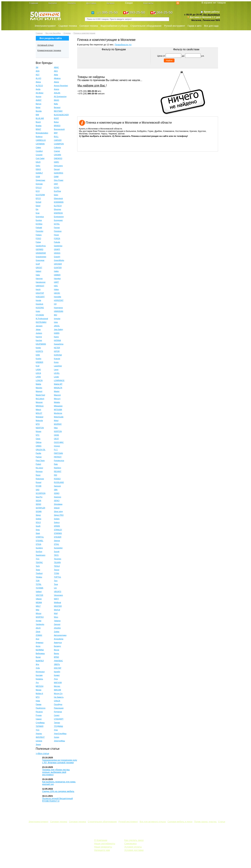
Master (57, 391)
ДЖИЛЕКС (58, 661)
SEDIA (39, 501)
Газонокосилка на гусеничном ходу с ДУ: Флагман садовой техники (60, 761)
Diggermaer (41, 180)
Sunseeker (58, 548)
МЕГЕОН (40, 686)
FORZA (57, 238)
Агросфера (59, 639)
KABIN (57, 333)
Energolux (40, 217)
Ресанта (39, 712)
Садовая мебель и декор (180, 822)
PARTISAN (58, 453)
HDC (56, 286)
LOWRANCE (59, 380)
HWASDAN (59, 311)
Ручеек (39, 715)
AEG (56, 71)
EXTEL (57, 224)
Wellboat (58, 602)
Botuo (56, 122)
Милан (39, 690)
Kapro (56, 337)
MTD (38, 424)
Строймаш (40, 723)
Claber (38, 147)
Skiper (38, 515)
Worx (56, 617)
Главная (39, 33)
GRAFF (57, 249)
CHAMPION (59, 144)
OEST (56, 439)
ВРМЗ (56, 657)
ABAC (56, 67)
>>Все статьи (42, 753)
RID (56, 475)
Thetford (39, 573)
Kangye (39, 337)
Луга (56, 679)
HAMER (57, 275)
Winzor (39, 613)
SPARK (57, 526)
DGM (38, 177)
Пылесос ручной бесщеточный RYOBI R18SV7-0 (58, 800)
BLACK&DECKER (61, 115)
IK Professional (42, 319)
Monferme (58, 413)
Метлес (57, 686)
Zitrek (38, 632)
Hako (38, 275)
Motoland (40, 417)
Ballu (56, 104)
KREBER (40, 362)
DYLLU (39, 187)
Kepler (38, 348)
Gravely (57, 257)
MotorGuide (59, 417)
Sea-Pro (39, 497)
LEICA (38, 373)
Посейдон (58, 704)
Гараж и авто (195, 26)
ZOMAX (39, 635)
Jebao (38, 329)
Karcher (39, 340)
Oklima (39, 442)
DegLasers (58, 166)
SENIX (39, 504)
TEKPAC (39, 562)
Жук (37, 664)
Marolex (39, 388)
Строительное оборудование (146, 26)
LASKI (38, 369)
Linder (57, 377)
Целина (39, 741)
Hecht (38, 289)
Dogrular (39, 184)
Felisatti (39, 228)
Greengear (40, 260)
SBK (56, 490)
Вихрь (57, 653)
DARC (57, 162)
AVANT (39, 100)
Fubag (38, 242)
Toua (56, 584)
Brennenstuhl (59, 129)
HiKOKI (57, 293)
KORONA (58, 355)
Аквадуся (58, 642)
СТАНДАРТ (59, 719)
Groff (38, 264)
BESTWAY (58, 111)
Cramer (57, 151)
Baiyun (39, 104)
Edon (56, 195)
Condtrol (39, 151)
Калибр (57, 672)
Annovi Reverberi (61, 86)
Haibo (56, 271)
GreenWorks (59, 260)
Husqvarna (58, 308)
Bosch (38, 122)
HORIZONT (59, 300)
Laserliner (58, 366)
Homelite (58, 297)
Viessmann (58, 595)
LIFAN (38, 377)
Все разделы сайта (51, 38)
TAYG (56, 555)
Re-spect (39, 468)
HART (56, 282)
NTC (38, 435)
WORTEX (40, 617)
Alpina (38, 82)
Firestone (58, 231)
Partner (39, 457)
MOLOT (39, 413)
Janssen (39, 326)
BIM (37, 115)
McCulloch (40, 399)
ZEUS (38, 628)
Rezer (38, 475)
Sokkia (39, 519)
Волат (38, 657)
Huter (38, 311)
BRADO (57, 126)
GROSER (58, 264)
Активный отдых (46, 45)
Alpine (57, 82)
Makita (38, 384)
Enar (38, 213)
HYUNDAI (40, 315)
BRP (56, 133)
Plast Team (40, 460)
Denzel (57, 169)
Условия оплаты (133, 847)
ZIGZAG (57, 628)
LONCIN (39, 380)
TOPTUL (58, 577)
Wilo (38, 610)
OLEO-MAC (59, 442)
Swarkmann (41, 555)
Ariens (57, 89)
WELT (38, 606)
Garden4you (41, 246)
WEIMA (39, 602)
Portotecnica (59, 460)
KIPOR (57, 351)
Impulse (57, 319)
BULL (56, 137)
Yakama (57, 621)
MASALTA (58, 388)
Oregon (57, 446)
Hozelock (40, 304)
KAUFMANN (41, 344)
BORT (56, 118)
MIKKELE (40, 406)
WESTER (58, 606)
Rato (56, 464)
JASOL (57, 326)
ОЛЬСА (57, 701)
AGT (38, 75)
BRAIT (38, 129)
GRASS (57, 253)
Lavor (56, 369)
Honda (38, 300)
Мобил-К (39, 693)
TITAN (57, 573)
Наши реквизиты (103, 847)
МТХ (38, 697)
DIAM (56, 177)
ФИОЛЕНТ (40, 737)
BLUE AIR (40, 118)
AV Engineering (60, 96)
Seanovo (58, 497)
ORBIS (39, 446)
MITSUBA (58, 410)
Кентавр (39, 675)
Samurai (57, 486)
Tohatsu (39, 577)
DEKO (38, 169)
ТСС (38, 730)
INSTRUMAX (41, 322)
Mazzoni (57, 395)
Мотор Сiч (58, 693)
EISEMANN (59, 202)
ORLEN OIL (41, 450)
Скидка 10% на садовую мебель (58, 791)
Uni (55, 588)
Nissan (39, 431)
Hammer (39, 278)
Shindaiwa (58, 504)
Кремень (39, 679)
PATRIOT (58, 457)
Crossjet (39, 155)
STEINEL (40, 541)
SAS (38, 490)
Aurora (39, 96)
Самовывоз (130, 844)
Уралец (39, 733)
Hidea (56, 289)
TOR (38, 581)
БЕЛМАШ (40, 650)
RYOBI (39, 486)
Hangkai (57, 278)
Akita (56, 75)
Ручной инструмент (175, 26)
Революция (59, 708)
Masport (39, 391)
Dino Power (59, 180)
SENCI (57, 501)
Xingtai (39, 621)
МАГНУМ (58, 683)
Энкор (38, 744)
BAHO (57, 100)
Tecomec (58, 559)
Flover (57, 235)
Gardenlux (58, 246)
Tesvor (57, 570)
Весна (57, 650)
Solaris (57, 519)
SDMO (57, 493)
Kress (56, 362)
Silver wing (58, 511)
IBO (56, 315)
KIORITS (39, 351)
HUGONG (40, 308)
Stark (38, 533)
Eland (38, 206)
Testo (38, 570)
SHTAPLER (41, 508)
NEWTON (40, 428)
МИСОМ (58, 690)
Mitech (38, 410)
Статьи (222, 822)
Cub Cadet (40, 158)
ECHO (57, 187)
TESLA (57, 566)
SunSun (39, 551)
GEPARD (40, 249)
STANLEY (58, 530)
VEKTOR (40, 595)
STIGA (39, 544)
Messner (39, 402)
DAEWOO (58, 158)
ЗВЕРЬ (57, 664)
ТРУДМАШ (58, 726)
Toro (56, 581)
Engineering (59, 217)
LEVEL (57, 373)
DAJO (38, 162)
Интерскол (40, 672)
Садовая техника (68, 26)
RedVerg (58, 468)
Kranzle (57, 359)
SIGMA (39, 511)
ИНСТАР (58, 668)
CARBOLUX (41, 140)
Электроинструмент (45, 26)
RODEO (57, 479)
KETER (57, 348)
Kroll (38, 366)
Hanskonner (41, 282)
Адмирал (40, 642)
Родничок (58, 712)
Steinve (57, 541)
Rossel (39, 482)
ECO (38, 191)
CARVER (58, 140)
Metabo (57, 402)
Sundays (39, 548)
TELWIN (57, 562)
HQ (55, 304)
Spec (38, 530)
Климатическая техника (49, 50)
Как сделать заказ (134, 840)
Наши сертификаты (105, 844)
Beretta (39, 111)
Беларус (57, 646)
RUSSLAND (59, 482)
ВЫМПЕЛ (40, 661)
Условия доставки (134, 850)
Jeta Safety (59, 329)
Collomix (57, 147)
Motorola (39, 420)
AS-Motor (40, 93)
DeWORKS (59, 173)
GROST (39, 268)
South (38, 526)
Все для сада (211, 26)
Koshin (39, 359)
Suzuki (57, 551)
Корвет (57, 675)
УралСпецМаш (60, 733)
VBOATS (58, 592)
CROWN (58, 155)
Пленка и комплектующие (84, 33)
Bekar (38, 107)
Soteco (57, 522)
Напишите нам (102, 850)
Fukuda (57, 242)
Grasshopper (41, 257)
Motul (56, 420)
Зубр (38, 668)
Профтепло (41, 708)
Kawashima (59, 344)
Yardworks (40, 624)
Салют (57, 715)
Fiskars (39, 235)
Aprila (38, 89)
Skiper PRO (59, 515)
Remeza (39, 471)
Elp (37, 209)
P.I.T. (56, 450)
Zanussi (57, 624)
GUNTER (58, 268)
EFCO (38, 198)
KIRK (38, 355)
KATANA (57, 340)
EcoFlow (57, 191)
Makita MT (58, 384)
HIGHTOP (40, 293)
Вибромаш (40, 653)
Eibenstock (58, 198)
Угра (56, 730)
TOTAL (39, 584)
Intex (56, 322)
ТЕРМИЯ (40, 726)
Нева (38, 701)
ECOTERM (40, 195)
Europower (58, 220)
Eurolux (39, 220)
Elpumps (58, 209)
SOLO (38, 522)
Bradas (39, 126)
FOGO (38, 238)
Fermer (57, 228)
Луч (37, 683)
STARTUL (40, 537)
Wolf (56, 613)
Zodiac (57, 632)
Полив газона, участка (206, 822)
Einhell (39, 202)
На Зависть (59, 697)
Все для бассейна (53, 33)
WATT (56, 599)
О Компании (101, 840)
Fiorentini (40, 231)
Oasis (38, 439)
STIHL (57, 544)
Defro (38, 166)
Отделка (67, 33)
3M (37, 67)
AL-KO (39, 78)
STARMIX (58, 533)
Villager (39, 599)
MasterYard (40, 395)
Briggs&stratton (42, 133)
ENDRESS (58, 213)
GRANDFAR (41, 253)
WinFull (57, 610)
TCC (38, 559)
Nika (56, 428)
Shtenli (57, 508)
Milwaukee (58, 406)
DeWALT (39, 173)
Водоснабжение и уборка (114, 26)
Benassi (57, 107)
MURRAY (58, 424)
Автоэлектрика (60, 635)
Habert (39, 271)
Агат (38, 639)
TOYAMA (40, 588)
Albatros (57, 78)
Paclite (39, 453)
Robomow (40, 479)
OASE (57, 435)
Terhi (38, 566)
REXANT (58, 471)
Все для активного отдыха (153, 822)
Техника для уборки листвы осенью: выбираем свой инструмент (56, 772)
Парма (39, 704)
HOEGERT (40, 297)
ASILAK (57, 93)
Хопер (57, 737)
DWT (56, 184)
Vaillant (39, 592)
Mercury (57, 399)
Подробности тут (123, 45)
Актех (38, 646)
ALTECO (39, 86)
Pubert (38, 464)
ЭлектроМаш (60, 741)
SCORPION (41, 493)
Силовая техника (89, 26)
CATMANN (40, 144)
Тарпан (57, 723)
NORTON (58, 431)
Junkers (39, 333)
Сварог (39, 719)
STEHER (58, 537)
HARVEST (40, 286)
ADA (38, 71)
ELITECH (58, 206)
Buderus (39, 137)
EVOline (39, 224)
